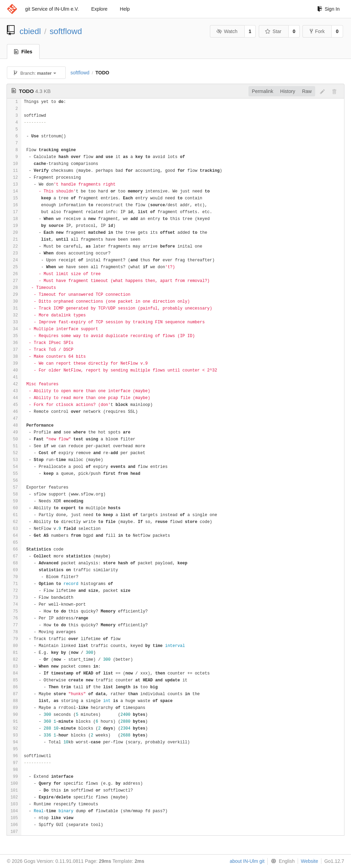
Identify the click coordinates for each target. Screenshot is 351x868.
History (288, 91)
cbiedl (30, 31)
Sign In (328, 9)
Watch (227, 31)
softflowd (66, 31)
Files (23, 52)
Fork (317, 31)
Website (309, 861)
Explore (99, 9)
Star (273, 31)
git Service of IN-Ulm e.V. (52, 9)
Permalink (263, 91)
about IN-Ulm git (247, 861)
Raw (307, 91)
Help (125, 9)
